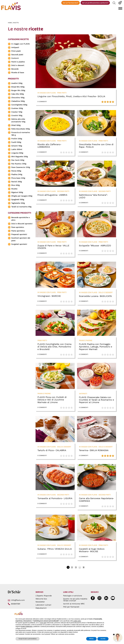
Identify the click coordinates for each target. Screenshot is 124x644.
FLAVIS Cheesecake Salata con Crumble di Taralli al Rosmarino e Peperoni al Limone (96, 400)
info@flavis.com (16, 601)
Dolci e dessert (18, 66)
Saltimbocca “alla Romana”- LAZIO (93, 197)
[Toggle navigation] (120, 8)
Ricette (14, 189)
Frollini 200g (17, 139)
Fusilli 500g (16, 143)
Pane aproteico (18, 228)
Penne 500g (16, 171)
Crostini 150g (17, 116)
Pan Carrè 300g (18, 161)
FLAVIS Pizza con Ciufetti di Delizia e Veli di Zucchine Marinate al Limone (52, 400)
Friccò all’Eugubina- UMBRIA (52, 196)
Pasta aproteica (18, 231)
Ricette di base (18, 73)
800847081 (14, 604)
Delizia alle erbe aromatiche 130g (18, 121)
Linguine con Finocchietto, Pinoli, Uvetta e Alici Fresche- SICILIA (71, 97)
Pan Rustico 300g (19, 164)
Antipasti (15, 48)
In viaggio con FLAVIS (20, 44)
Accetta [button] (103, 639)
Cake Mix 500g (18, 95)
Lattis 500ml (17, 150)
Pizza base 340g (18, 179)
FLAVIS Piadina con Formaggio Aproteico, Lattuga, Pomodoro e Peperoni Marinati (96, 347)
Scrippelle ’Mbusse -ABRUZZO (95, 246)
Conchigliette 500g (19, 105)
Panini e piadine (18, 62)
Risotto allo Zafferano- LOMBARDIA (49, 146)
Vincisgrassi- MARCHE (49, 297)
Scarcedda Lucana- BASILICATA (95, 297)
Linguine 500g (17, 153)
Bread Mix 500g (18, 87)
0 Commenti (42, 102)
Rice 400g (15, 186)
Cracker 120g (17, 112)
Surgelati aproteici (19, 245)
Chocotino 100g (18, 98)
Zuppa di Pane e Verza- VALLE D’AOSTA (53, 247)
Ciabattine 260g (18, 102)
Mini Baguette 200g (20, 157)
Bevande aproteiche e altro (20, 219)
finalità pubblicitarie (27, 626)
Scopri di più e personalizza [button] (28, 639)
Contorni (15, 59)
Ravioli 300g (17, 182)
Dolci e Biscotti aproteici (22, 224)
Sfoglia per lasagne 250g (22, 196)
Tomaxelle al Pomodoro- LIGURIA (55, 499)
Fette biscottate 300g (21, 129)
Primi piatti (16, 52)
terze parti (43, 623)
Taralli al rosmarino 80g (21, 207)
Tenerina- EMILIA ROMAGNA (94, 451)
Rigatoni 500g (17, 193)
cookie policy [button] (77, 621)
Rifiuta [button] (91, 639)
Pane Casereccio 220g (21, 168)
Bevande (15, 69)
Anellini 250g (17, 84)
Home (10, 23)
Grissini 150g (17, 146)
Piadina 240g (17, 175)
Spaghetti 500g (18, 200)
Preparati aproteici (19, 235)
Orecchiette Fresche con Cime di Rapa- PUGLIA (96, 146)
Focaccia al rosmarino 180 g (21, 134)
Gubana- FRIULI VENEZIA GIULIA (55, 549)
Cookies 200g (17, 109)
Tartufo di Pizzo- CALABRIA (52, 451)
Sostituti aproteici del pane (21, 240)
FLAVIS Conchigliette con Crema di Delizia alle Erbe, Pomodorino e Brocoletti (54, 347)
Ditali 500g (16, 126)
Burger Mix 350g (18, 91)
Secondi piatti (17, 55)
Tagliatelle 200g (18, 204)
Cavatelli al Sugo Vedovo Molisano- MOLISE (92, 551)
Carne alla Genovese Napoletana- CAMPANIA (96, 500)
